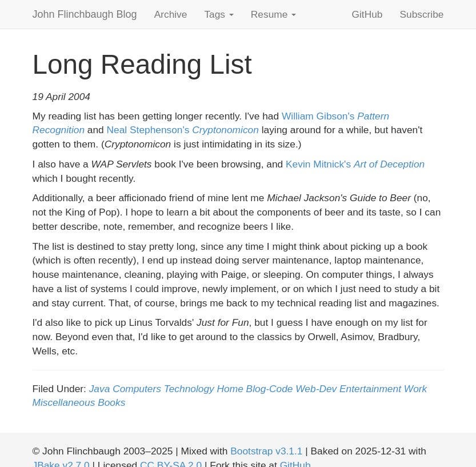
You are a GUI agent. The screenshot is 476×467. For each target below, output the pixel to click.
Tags (219, 14)
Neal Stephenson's (183, 130)
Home (230, 389)
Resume (273, 14)
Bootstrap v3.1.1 (266, 451)
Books (111, 402)
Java (100, 389)
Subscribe (421, 14)
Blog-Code (270, 389)
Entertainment (370, 389)
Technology (189, 389)
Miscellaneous (64, 402)
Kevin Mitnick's (355, 164)
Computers (137, 389)
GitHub (367, 14)
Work (415, 389)
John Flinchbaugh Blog (85, 14)
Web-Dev (316, 389)
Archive (171, 14)
